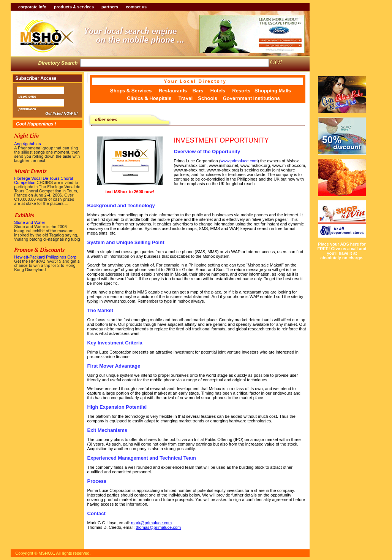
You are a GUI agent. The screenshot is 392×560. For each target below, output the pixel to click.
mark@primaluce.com (151, 523)
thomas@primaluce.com (158, 527)
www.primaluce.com (239, 161)
